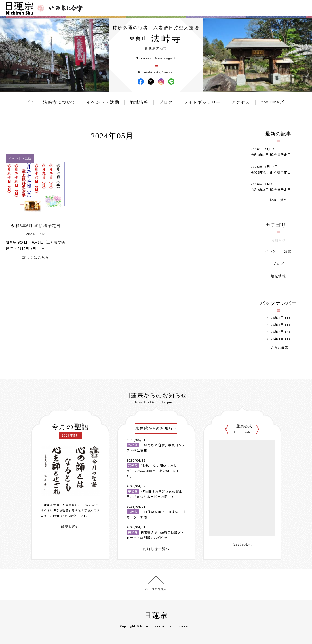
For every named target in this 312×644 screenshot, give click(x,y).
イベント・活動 (103, 102)
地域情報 (139, 102)
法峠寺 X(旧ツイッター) (151, 82)
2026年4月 (275, 318)
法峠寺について (60, 102)
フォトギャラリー (202, 102)
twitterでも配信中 (66, 516)
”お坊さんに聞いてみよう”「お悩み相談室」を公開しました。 (153, 471)
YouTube (270, 102)
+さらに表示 (278, 348)
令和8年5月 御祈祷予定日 (271, 155)
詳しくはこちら (36, 258)
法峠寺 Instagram (161, 82)
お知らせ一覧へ (156, 549)
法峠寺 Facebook (141, 82)
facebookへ (242, 545)
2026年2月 (275, 332)
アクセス (241, 102)
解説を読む (70, 527)
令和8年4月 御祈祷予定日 (271, 172)
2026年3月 (275, 325)
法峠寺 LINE (171, 82)
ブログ (166, 102)
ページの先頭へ (156, 589)
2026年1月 (275, 339)
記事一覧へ (279, 200)
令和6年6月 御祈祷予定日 (36, 226)
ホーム (30, 102)
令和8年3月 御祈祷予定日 (271, 189)
